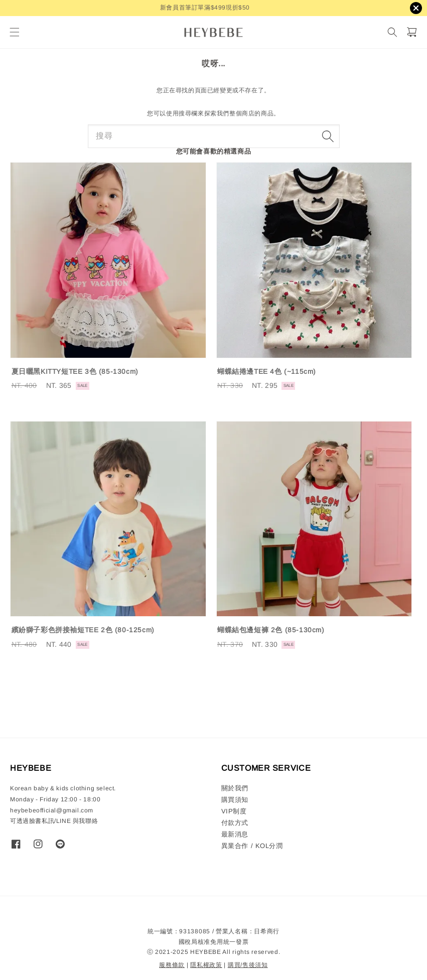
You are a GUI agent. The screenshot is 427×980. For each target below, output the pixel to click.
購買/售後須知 (248, 965)
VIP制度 (234, 811)
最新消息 (235, 834)
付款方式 (235, 823)
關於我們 (235, 788)
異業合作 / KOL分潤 (252, 846)
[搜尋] (392, 32)
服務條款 (172, 965)
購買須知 (235, 800)
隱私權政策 (206, 965)
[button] (14, 32)
